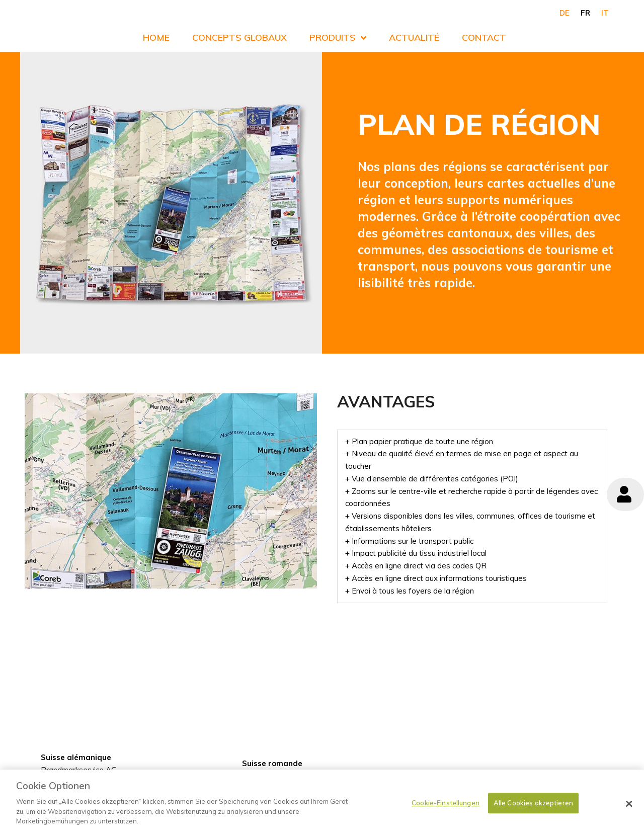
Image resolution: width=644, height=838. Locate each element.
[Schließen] (629, 810)
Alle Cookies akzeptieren (533, 809)
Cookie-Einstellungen (446, 809)
